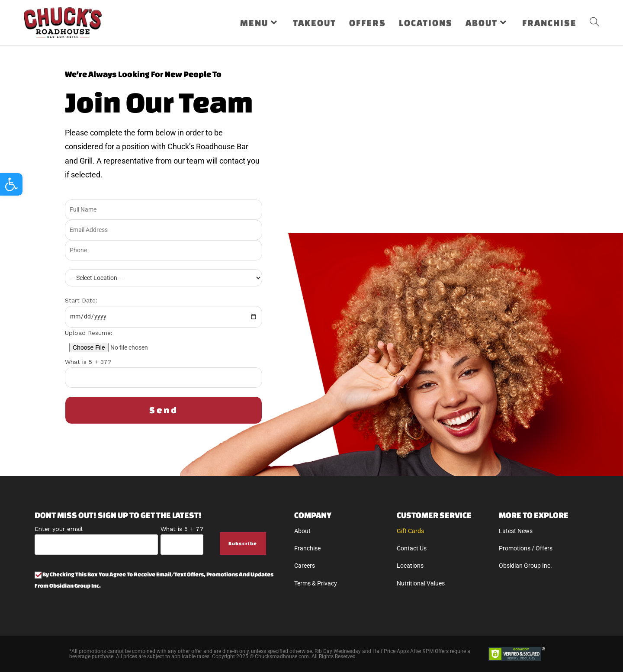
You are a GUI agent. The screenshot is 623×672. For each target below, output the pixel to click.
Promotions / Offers (526, 548)
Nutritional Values (421, 583)
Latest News (516, 531)
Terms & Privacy (316, 583)
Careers (305, 566)
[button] (11, 184)
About (302, 531)
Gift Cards (410, 531)
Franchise (307, 548)
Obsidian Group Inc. (525, 566)
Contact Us (412, 548)
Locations (410, 566)
